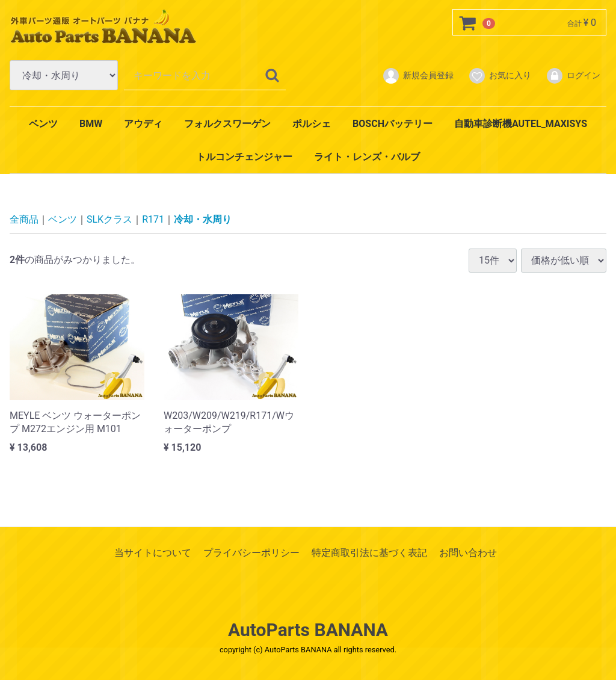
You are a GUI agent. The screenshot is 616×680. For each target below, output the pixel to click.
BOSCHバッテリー (393, 124)
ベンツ (43, 124)
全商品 (24, 219)
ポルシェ (312, 124)
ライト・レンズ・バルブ (367, 157)
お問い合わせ (468, 553)
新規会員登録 (418, 76)
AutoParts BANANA (308, 630)
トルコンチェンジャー (244, 157)
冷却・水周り (203, 219)
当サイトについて (153, 553)
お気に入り (500, 76)
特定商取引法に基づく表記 (369, 553)
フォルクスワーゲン (227, 124)
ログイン (573, 76)
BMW (91, 124)
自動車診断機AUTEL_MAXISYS (521, 124)
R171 (153, 219)
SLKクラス (109, 219)
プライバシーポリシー (251, 553)
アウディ (143, 124)
